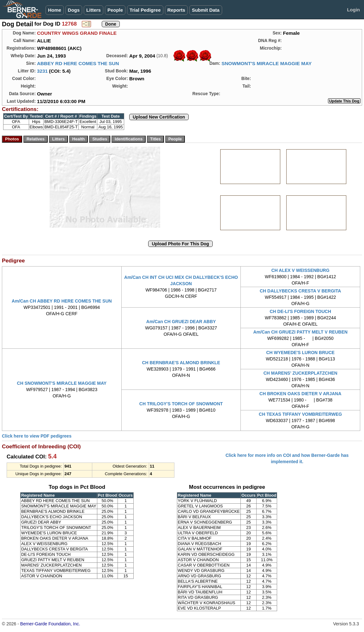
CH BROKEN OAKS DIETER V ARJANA (300, 394)
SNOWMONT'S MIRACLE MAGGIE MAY (267, 63)
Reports (176, 10)
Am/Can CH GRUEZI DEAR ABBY (181, 322)
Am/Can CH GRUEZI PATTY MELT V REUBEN (300, 332)
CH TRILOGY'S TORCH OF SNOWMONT (181, 404)
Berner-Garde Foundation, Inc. (50, 624)
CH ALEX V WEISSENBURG (300, 270)
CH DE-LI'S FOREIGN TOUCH (300, 311)
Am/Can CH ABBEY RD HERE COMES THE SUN (62, 301)
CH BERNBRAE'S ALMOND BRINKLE (181, 363)
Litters (94, 10)
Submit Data (206, 10)
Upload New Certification (159, 117)
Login (353, 10)
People (115, 10)
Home (55, 10)
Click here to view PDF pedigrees (37, 436)
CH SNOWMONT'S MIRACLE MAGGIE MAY (62, 383)
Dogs (74, 10)
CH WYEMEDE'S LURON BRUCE (300, 353)
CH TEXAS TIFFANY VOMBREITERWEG (300, 414)
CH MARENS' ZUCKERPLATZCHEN (300, 373)
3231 (42, 71)
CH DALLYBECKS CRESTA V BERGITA (300, 291)
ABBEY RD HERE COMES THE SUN (78, 63)
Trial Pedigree (145, 10)
